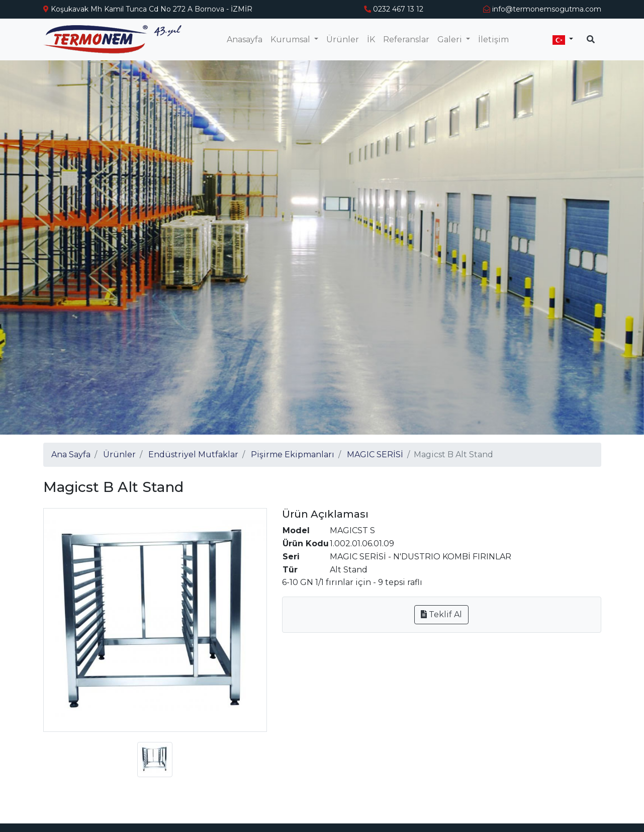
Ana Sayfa (71, 454)
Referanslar (406, 39)
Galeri (451, 39)
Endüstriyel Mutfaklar (193, 454)
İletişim (493, 39)
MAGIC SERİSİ (375, 454)
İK (371, 39)
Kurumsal (291, 39)
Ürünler (343, 39)
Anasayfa (245, 39)
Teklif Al (441, 614)
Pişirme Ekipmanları (293, 454)
